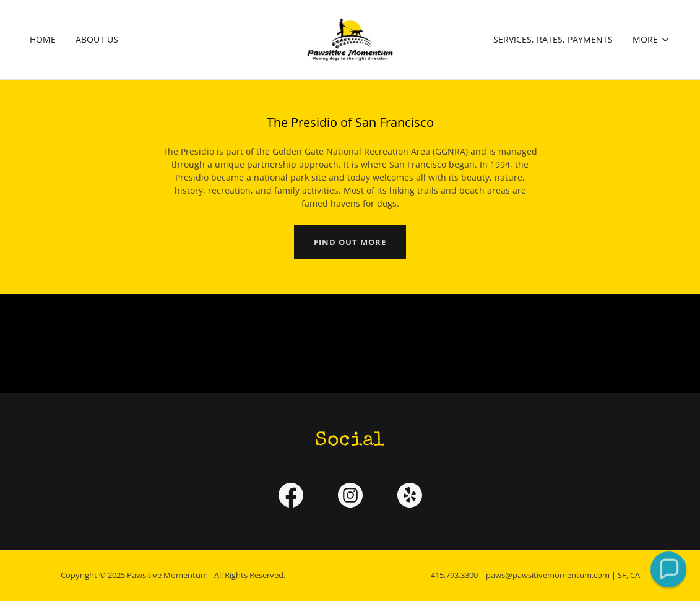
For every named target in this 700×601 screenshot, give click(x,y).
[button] (651, 40)
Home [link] (43, 39)
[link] (350, 39)
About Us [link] (97, 39)
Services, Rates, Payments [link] (553, 39)
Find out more (350, 242)
